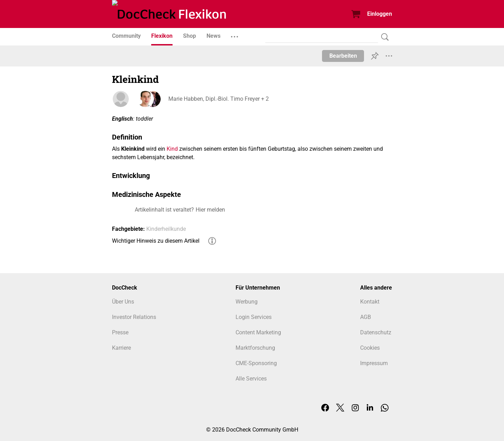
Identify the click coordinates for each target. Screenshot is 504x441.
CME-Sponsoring (256, 363)
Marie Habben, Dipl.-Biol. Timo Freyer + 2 (218, 99)
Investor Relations (134, 317)
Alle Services (251, 379)
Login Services (254, 317)
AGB (366, 317)
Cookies (370, 348)
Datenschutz (376, 332)
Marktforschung (255, 348)
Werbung (247, 302)
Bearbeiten (343, 56)
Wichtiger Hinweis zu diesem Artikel (156, 241)
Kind (172, 149)
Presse (120, 332)
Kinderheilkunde (166, 229)
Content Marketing (258, 332)
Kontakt (370, 302)
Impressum (374, 363)
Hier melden (210, 210)
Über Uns (123, 302)
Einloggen (380, 14)
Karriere (121, 348)
